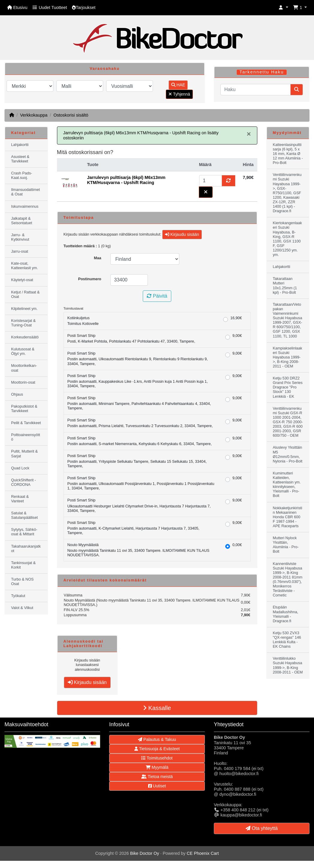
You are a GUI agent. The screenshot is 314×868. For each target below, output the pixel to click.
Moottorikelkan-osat (24, 368)
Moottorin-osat (23, 382)
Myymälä (157, 767)
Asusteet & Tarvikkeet (20, 159)
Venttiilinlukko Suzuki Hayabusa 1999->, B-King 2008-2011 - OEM (288, 665)
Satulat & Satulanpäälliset (24, 515)
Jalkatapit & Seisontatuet (22, 221)
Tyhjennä (179, 94)
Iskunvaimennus (25, 207)
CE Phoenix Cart (203, 853)
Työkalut (18, 596)
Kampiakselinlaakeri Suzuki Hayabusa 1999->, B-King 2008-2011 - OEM (288, 357)
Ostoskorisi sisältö (71, 115)
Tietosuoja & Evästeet (157, 749)
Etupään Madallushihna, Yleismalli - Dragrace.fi (286, 614)
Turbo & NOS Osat (22, 582)
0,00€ (237, 545)
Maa (98, 258)
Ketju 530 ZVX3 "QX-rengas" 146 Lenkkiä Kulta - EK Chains (287, 640)
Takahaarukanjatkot (26, 549)
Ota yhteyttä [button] (262, 828)
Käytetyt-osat (22, 280)
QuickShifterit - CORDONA (24, 482)
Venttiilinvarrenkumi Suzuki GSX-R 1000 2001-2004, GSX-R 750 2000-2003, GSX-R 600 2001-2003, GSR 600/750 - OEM (288, 422)
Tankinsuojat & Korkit (23, 565)
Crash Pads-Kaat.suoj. (22, 175)
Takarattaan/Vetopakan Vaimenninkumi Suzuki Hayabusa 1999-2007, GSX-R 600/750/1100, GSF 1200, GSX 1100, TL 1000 (288, 320)
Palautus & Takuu (157, 739)
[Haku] (256, 90)
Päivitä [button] (157, 296)
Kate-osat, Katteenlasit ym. (25, 266)
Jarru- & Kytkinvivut (20, 237)
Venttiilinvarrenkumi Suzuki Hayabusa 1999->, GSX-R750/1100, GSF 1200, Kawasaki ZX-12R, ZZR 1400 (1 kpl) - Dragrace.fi (287, 193)
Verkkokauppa (34, 115)
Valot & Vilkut (22, 608)
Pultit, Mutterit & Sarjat (24, 454)
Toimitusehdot (157, 758)
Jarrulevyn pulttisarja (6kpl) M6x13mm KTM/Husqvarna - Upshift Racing (126, 180)
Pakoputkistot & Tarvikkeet (24, 409)
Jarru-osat (20, 251)
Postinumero (90, 279)
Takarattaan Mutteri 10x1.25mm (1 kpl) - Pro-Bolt (285, 285)
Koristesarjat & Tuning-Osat (23, 323)
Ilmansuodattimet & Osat (25, 192)
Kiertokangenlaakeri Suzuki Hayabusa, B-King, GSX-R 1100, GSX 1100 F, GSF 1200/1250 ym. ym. (287, 239)
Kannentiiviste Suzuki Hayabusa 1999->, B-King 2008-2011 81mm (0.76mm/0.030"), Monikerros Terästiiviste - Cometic (288, 580)
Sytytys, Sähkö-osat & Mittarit (24, 532)
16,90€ (236, 318)
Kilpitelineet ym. (24, 309)
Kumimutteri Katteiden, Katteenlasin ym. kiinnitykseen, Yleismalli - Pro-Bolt (287, 485)
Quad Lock (20, 468)
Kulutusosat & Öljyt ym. (23, 351)
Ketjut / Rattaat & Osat (25, 294)
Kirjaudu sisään (182, 234)
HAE (178, 85)
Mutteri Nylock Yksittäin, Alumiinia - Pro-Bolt (286, 545)
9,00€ (237, 336)
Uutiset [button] (157, 786)
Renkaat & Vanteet (20, 499)
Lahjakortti (20, 145)
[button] (283, 8)
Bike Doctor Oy (145, 853)
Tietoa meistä (157, 777)
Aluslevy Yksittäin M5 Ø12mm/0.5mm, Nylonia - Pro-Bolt (288, 454)
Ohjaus (17, 394)
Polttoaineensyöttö (26, 437)
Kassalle (157, 708)
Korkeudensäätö (25, 337)
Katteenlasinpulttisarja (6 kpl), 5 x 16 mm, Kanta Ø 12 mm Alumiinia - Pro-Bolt (288, 154)
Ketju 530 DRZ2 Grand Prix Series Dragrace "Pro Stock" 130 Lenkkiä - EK (288, 387)
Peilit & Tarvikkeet (26, 423)
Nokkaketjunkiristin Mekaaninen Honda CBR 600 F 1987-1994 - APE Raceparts (288, 517)
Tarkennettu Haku (262, 72)
